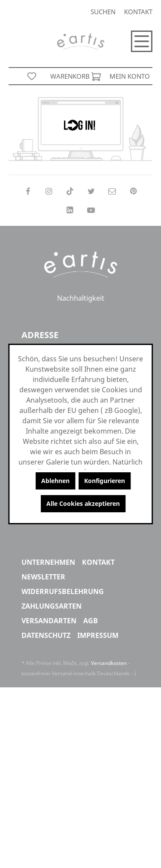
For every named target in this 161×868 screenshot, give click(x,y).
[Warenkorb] (76, 76)
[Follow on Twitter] (91, 191)
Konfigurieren (105, 481)
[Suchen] (103, 12)
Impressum (98, 635)
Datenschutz (46, 635)
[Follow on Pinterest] (133, 191)
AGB (91, 621)
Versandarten (49, 621)
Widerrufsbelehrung (63, 591)
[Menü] (142, 41)
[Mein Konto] (130, 76)
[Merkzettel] (32, 76)
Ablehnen (55, 481)
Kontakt (138, 12)
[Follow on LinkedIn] (70, 210)
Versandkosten (109, 663)
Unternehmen (48, 562)
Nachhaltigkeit (81, 299)
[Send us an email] (112, 191)
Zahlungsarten (52, 606)
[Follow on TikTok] (70, 191)
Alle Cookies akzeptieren (83, 503)
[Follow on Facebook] (28, 191)
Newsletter (43, 577)
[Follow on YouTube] (91, 210)
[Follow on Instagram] (49, 191)
